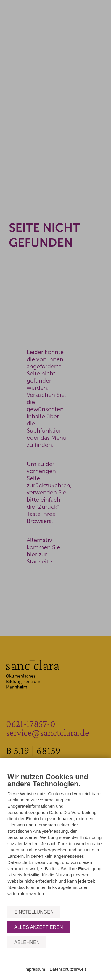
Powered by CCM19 (55, 964)
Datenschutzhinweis (68, 969)
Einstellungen (34, 912)
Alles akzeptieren (39, 927)
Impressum (35, 969)
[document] (55, 839)
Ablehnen (27, 942)
